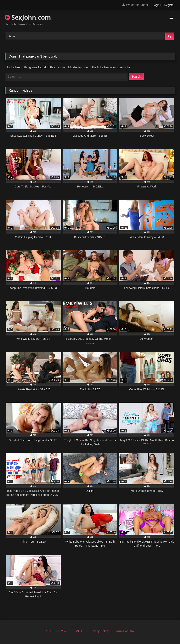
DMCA (78, 631)
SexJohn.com (28, 17)
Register (169, 5)
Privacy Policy (99, 631)
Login (156, 5)
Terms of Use (125, 631)
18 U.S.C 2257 (56, 631)
